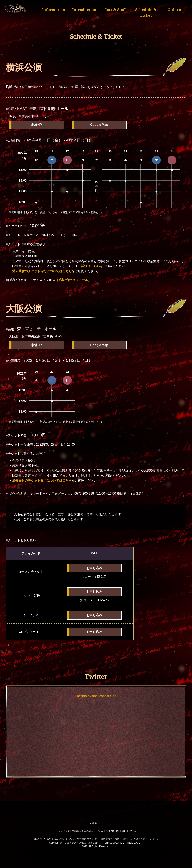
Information (54, 10)
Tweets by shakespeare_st (96, 696)
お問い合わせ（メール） (74, 280)
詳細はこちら (91, 266)
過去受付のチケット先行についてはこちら (42, 271)
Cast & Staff (115, 10)
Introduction (84, 10)
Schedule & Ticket (146, 12)
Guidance (177, 10)
